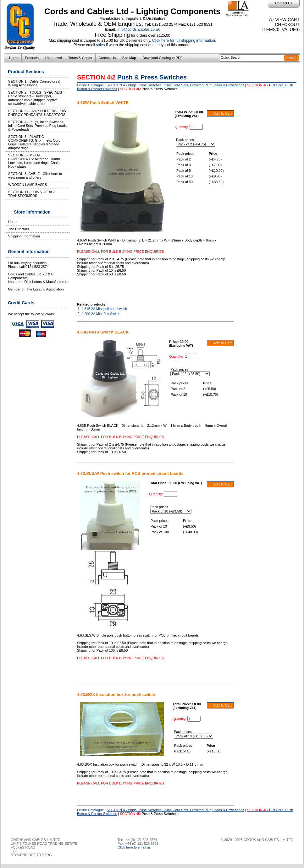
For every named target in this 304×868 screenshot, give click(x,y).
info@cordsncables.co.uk (139, 30)
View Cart (287, 19)
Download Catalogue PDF (162, 58)
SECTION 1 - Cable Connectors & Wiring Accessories (34, 83)
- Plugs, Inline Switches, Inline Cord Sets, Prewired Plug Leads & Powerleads (175, 85)
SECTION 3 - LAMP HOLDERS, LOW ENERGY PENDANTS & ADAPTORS (37, 113)
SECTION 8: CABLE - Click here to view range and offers (35, 176)
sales (101, 45)
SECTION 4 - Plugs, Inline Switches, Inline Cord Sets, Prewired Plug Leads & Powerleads (37, 126)
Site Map (129, 58)
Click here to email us (134, 847)
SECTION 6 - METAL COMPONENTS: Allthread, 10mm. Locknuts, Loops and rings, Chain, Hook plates (35, 161)
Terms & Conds (80, 58)
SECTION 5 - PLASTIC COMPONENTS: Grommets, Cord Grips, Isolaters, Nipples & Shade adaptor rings (34, 142)
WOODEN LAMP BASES (28, 185)
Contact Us (284, 3)
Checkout (287, 24)
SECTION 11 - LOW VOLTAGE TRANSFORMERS (32, 194)
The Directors (19, 229)
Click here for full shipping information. (184, 41)
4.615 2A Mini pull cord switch (104, 309)
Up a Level (54, 58)
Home (14, 58)
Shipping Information (24, 236)
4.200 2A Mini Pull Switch (101, 314)
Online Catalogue (90, 85)
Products (32, 58)
